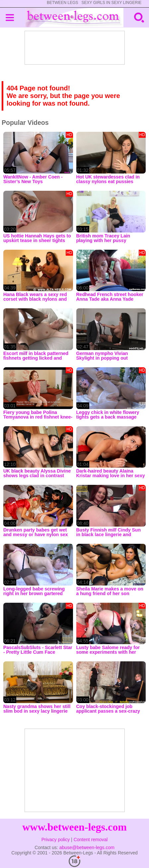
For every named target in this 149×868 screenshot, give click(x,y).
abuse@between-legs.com (87, 847)
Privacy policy (56, 840)
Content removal (91, 840)
